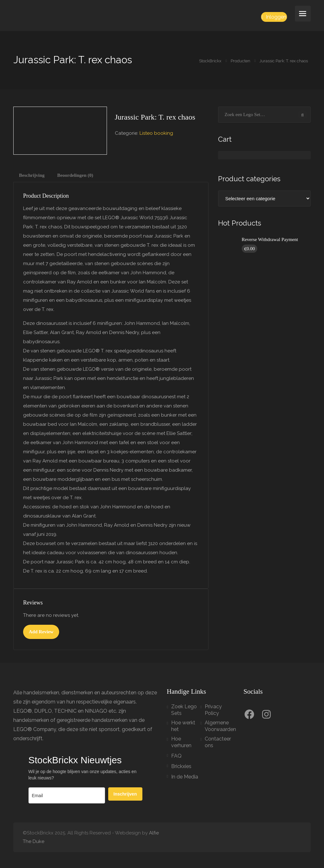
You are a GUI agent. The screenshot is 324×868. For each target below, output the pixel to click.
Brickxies (181, 766)
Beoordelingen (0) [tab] (75, 175)
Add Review (41, 632)
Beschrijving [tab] (32, 175)
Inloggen (274, 17)
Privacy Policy (213, 710)
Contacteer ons (218, 742)
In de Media (185, 777)
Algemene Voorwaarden (220, 726)
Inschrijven (125, 794)
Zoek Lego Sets (184, 710)
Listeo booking (156, 133)
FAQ (176, 756)
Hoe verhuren (181, 742)
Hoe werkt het (183, 726)
